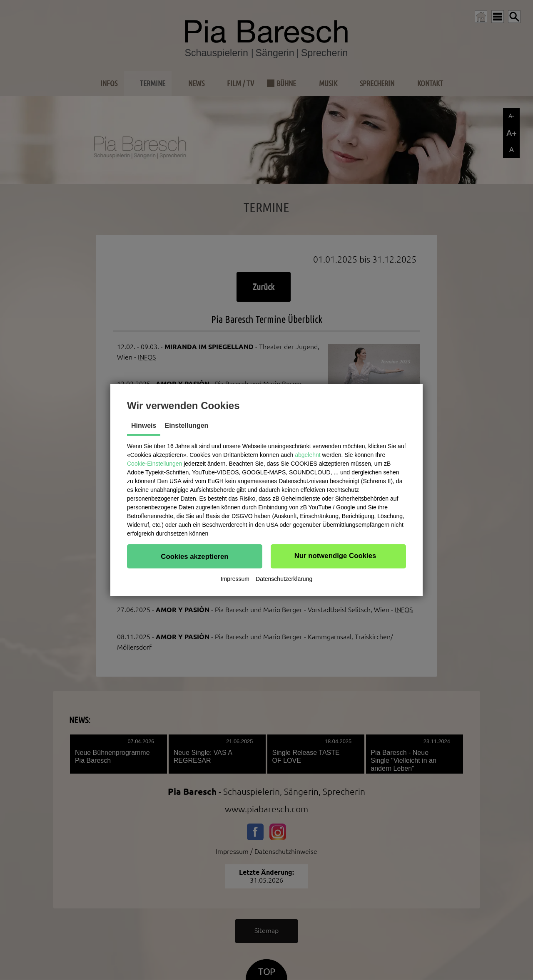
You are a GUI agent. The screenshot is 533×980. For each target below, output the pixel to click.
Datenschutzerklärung (284, 579)
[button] (195, 556)
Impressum (235, 579)
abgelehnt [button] (308, 455)
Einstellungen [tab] (186, 425)
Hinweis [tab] (144, 425)
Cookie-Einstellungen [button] (154, 464)
